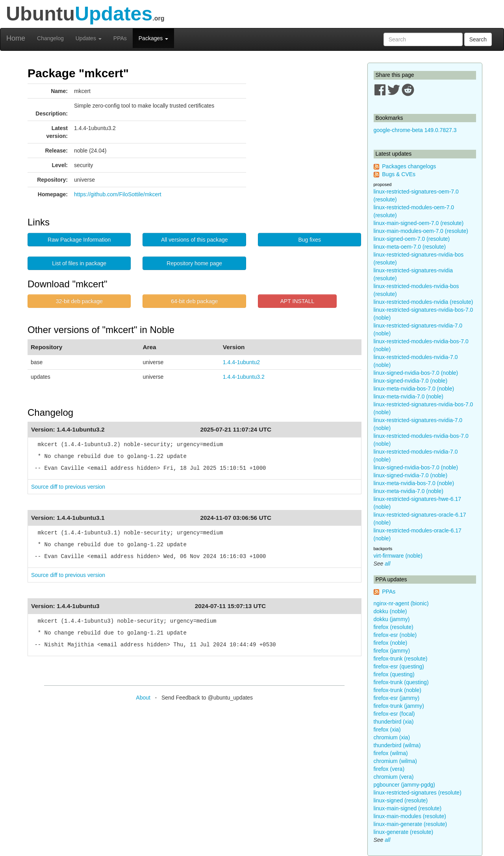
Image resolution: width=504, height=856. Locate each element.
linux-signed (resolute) (401, 800)
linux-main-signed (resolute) (408, 808)
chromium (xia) (392, 737)
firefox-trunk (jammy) (399, 706)
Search (478, 39)
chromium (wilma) (395, 761)
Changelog (50, 38)
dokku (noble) (390, 611)
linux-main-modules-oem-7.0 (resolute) (421, 231)
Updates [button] (89, 38)
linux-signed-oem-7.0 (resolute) (412, 239)
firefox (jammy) (392, 651)
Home (16, 38)
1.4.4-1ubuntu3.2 (244, 377)
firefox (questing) (394, 674)
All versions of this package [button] (195, 240)
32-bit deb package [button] (79, 301)
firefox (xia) (387, 729)
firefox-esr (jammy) (397, 698)
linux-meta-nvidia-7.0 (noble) (409, 396)
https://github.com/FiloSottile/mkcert (118, 194)
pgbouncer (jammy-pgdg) (404, 785)
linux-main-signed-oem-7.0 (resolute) (419, 223)
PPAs (120, 38)
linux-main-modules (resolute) (410, 816)
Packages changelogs (409, 166)
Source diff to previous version (68, 487)
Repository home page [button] (194, 263)
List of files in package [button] (79, 263)
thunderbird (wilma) (397, 745)
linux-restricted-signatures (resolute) (418, 793)
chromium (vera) (394, 777)
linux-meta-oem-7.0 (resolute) (410, 247)
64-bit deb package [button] (194, 301)
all (387, 564)
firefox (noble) (391, 643)
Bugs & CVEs (399, 174)
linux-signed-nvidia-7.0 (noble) (411, 381)
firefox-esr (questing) (399, 666)
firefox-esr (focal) (394, 714)
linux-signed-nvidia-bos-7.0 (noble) (416, 373)
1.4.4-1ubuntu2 (241, 362)
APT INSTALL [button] (297, 301)
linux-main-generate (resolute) (410, 824)
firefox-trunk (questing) (401, 682)
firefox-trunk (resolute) (401, 659)
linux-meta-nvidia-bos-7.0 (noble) (414, 389)
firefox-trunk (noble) (397, 690)
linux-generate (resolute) (404, 832)
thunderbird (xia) (394, 722)
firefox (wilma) (391, 753)
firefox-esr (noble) (395, 635)
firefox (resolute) (394, 627)
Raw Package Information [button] (79, 240)
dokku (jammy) (392, 619)
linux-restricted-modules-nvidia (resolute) (423, 302)
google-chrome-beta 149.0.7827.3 (415, 130)
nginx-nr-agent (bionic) (401, 603)
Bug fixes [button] (309, 240)
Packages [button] (153, 38)
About (143, 698)
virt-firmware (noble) (398, 556)
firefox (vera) (389, 769)
